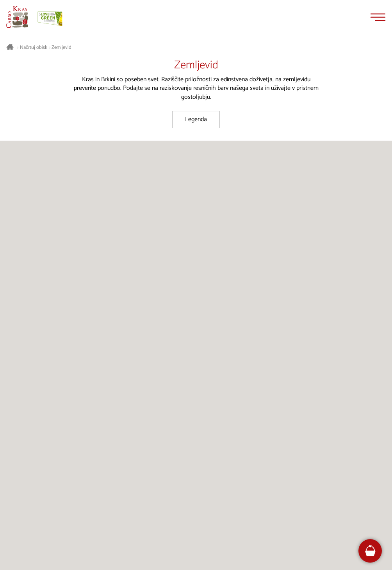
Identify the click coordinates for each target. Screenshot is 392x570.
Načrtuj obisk (34, 48)
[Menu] (378, 17)
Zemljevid (61, 48)
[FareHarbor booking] (370, 551)
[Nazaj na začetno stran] (17, 17)
